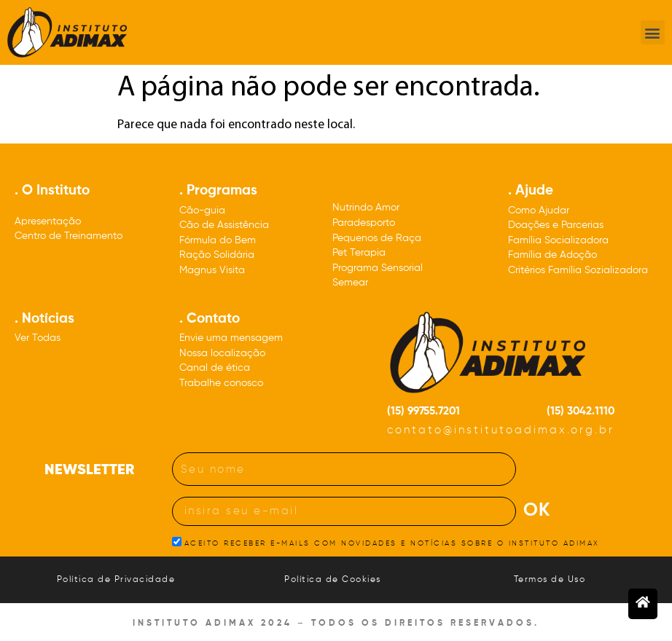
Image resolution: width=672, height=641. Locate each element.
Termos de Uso (550, 580)
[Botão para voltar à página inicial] (643, 604)
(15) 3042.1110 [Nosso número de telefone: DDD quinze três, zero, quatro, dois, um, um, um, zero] (581, 411)
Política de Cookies (333, 580)
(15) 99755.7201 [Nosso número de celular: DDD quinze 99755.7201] (423, 411)
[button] (653, 32)
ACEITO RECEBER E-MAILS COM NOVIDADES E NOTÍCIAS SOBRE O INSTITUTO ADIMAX (392, 543)
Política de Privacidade (116, 580)
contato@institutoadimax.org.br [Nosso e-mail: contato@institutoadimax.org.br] (501, 430)
